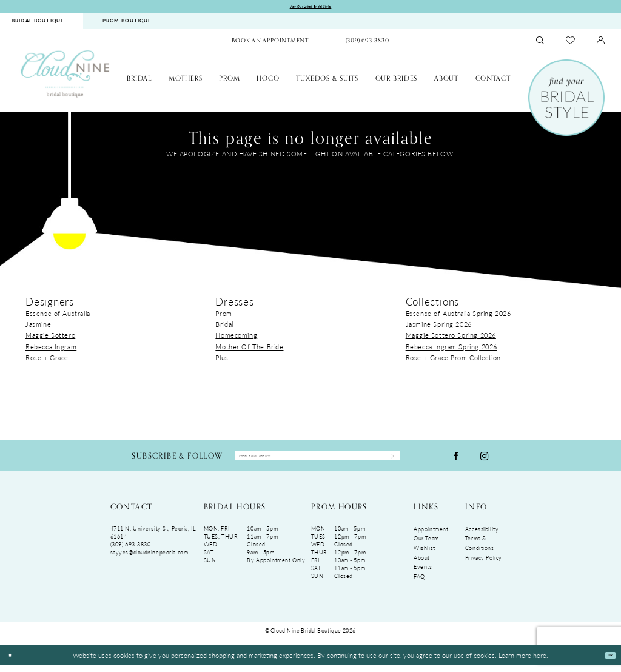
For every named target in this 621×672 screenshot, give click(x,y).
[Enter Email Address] (317, 461)
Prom (223, 316)
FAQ (419, 583)
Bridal (224, 327)
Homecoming (236, 338)
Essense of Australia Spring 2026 (458, 316)
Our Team (426, 546)
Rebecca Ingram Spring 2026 (451, 349)
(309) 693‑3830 (131, 551)
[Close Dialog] (13, 662)
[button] (601, 44)
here (540, 662)
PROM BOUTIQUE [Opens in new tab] (127, 24)
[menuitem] (127, 24)
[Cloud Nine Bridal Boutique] (65, 76)
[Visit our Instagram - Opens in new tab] (485, 461)
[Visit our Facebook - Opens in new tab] (456, 461)
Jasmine (38, 327)
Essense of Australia (58, 316)
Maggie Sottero (50, 338)
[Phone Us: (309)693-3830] (367, 44)
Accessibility (482, 536)
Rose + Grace (47, 360)
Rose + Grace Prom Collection (453, 360)
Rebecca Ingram (51, 349)
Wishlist (425, 555)
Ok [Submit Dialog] (606, 662)
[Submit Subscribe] (387, 461)
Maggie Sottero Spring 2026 (451, 338)
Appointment (431, 536)
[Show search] (540, 44)
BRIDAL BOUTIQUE (38, 24)
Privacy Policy (484, 564)
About (422, 564)
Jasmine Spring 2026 (439, 327)
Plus (222, 360)
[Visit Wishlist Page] (570, 44)
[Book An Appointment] (270, 44)
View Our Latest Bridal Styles (311, 8)
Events (423, 574)
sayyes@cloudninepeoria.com (149, 559)
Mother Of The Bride (249, 349)
